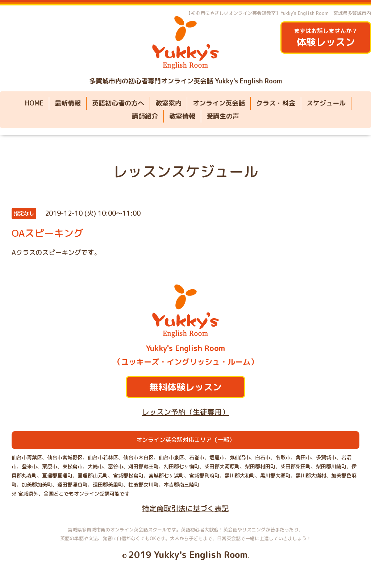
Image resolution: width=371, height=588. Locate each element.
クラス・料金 (276, 103)
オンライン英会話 (219, 103)
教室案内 (168, 103)
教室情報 (182, 116)
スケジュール (326, 103)
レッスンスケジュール (185, 171)
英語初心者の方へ (118, 103)
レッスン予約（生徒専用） (185, 412)
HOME (34, 103)
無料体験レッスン (185, 387)
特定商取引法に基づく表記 (185, 508)
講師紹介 (145, 116)
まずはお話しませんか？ (326, 38)
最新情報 (68, 103)
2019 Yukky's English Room (188, 554)
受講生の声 (223, 116)
